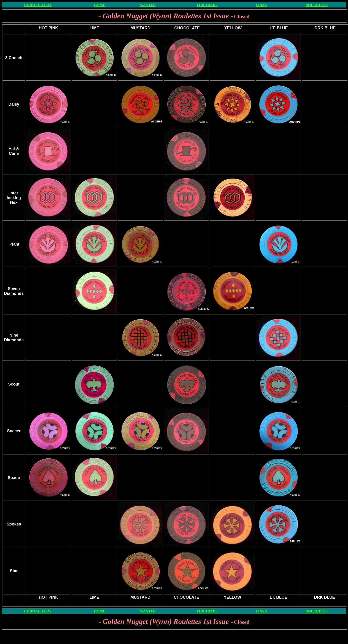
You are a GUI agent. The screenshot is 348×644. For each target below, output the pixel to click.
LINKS (261, 5)
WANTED (148, 5)
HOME (100, 5)
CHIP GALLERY (38, 5)
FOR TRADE (207, 5)
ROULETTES (317, 5)
